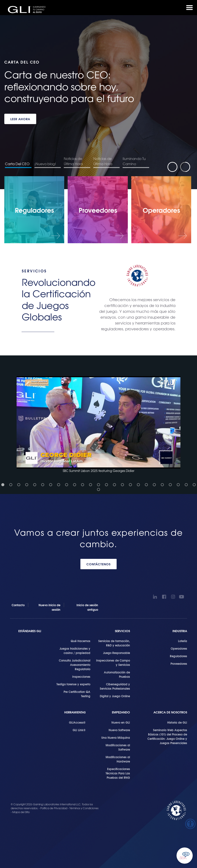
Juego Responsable (116, 653)
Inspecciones (81, 676)
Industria (180, 631)
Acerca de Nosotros (170, 712)
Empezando (121, 712)
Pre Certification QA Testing (77, 694)
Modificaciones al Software (118, 747)
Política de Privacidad (54, 808)
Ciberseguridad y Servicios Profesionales (115, 686)
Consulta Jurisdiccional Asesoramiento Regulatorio (75, 665)
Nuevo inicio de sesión (49, 607)
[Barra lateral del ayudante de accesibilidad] (190, 824)
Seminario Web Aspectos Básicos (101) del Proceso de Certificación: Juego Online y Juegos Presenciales (167, 736)
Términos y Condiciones (84, 808)
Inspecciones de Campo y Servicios (113, 662)
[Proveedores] (98, 210)
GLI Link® (79, 730)
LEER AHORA (20, 119)
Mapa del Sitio (21, 812)
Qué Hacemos (81, 641)
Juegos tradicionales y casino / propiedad (75, 651)
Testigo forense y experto (73, 684)
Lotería (183, 641)
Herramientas (75, 712)
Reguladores (178, 656)
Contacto (18, 605)
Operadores (179, 648)
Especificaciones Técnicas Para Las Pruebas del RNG (118, 773)
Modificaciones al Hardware (118, 759)
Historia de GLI (177, 722)
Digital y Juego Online (115, 696)
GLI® (28, 10)
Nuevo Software (119, 730)
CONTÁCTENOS (98, 564)
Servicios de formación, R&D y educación (114, 643)
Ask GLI (185, 856)
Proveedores (179, 663)
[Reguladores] (34, 210)
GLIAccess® (77, 722)
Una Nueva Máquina (116, 737)
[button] (98, 425)
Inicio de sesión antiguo (87, 607)
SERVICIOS (122, 631)
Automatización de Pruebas (117, 674)
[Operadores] (161, 210)
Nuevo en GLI (121, 722)
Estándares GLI (30, 631)
